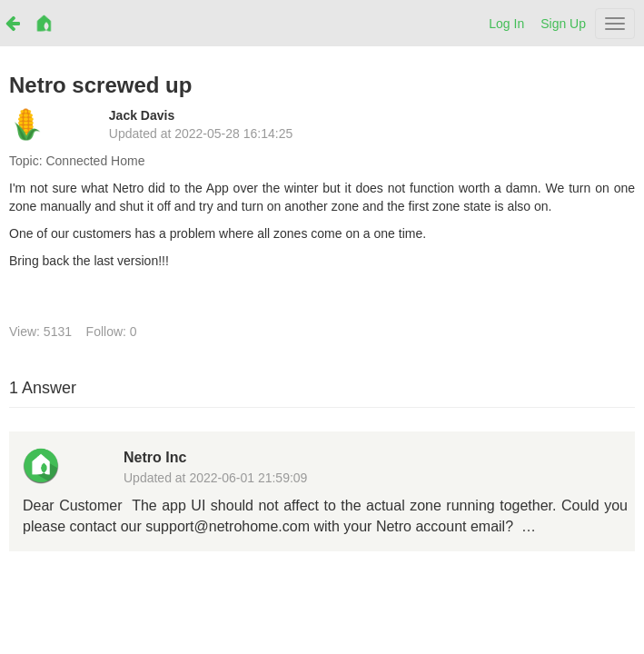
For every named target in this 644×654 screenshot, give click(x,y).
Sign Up (563, 24)
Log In (506, 24)
